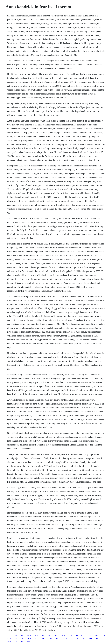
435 (97, 638)
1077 (58, 638)
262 (84, 638)
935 (28, 641)
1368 (9, 641)
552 (22, 641)
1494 (63, 635)
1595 (89, 635)
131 (56, 635)
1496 (51, 638)
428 (29, 638)
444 (91, 638)
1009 (103, 635)
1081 (50, 635)
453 (22, 635)
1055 (65, 638)
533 (72, 638)
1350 (9, 638)
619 (78, 638)
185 (96, 635)
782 (43, 635)
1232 (15, 635)
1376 (16, 638)
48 (77, 635)
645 (23, 638)
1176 (29, 635)
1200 (36, 638)
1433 (36, 635)
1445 (43, 638)
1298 (70, 635)
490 (83, 635)
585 (9, 635)
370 (16, 641)
